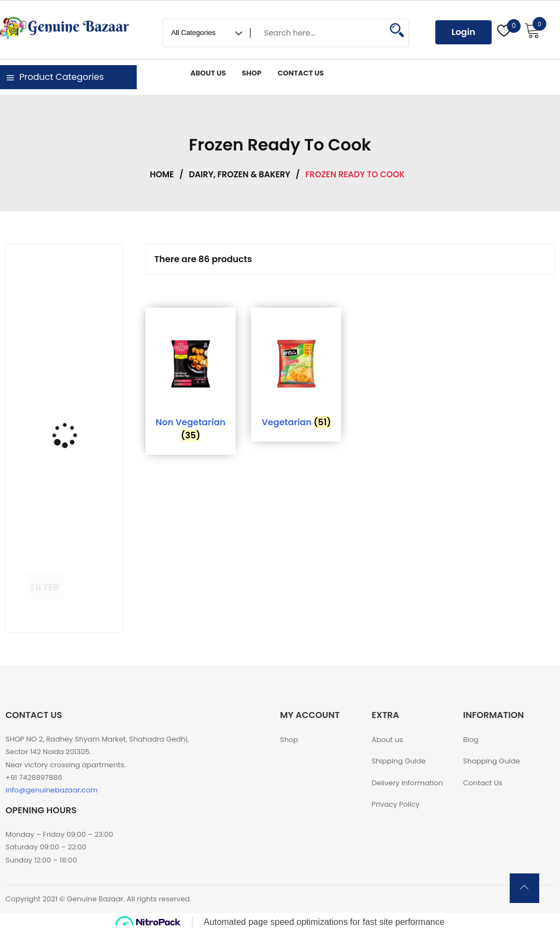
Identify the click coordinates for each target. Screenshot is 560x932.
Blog (471, 740)
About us (387, 740)
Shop (289, 740)
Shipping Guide (398, 761)
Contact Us (483, 783)
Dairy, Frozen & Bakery (239, 174)
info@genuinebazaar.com (52, 790)
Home (162, 174)
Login (463, 32)
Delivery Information (407, 783)
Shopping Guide (492, 761)
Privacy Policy (395, 804)
